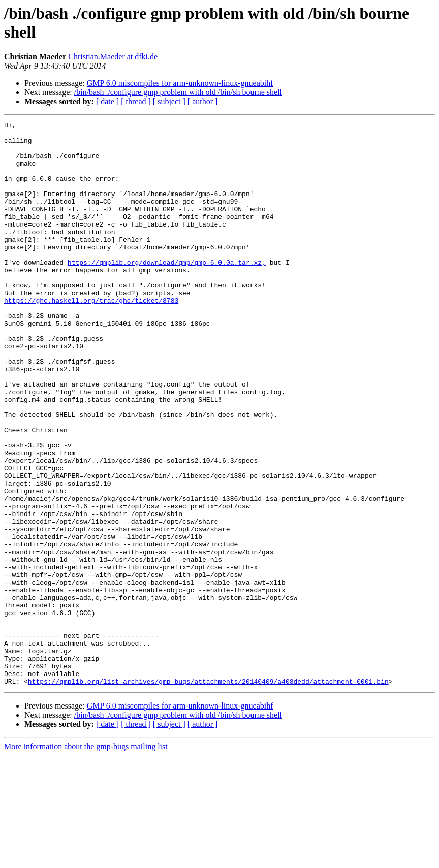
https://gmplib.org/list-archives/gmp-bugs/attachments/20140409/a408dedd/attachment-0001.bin (208, 794)
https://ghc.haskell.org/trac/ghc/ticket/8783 (91, 337)
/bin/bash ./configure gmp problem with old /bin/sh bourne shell (178, 92)
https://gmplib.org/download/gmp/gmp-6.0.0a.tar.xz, (167, 291)
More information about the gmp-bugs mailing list (86, 859)
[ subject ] (169, 101)
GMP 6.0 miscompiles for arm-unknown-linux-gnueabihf (180, 83)
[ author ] (203, 101)
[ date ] (107, 101)
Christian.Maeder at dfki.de (113, 57)
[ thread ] (136, 101)
